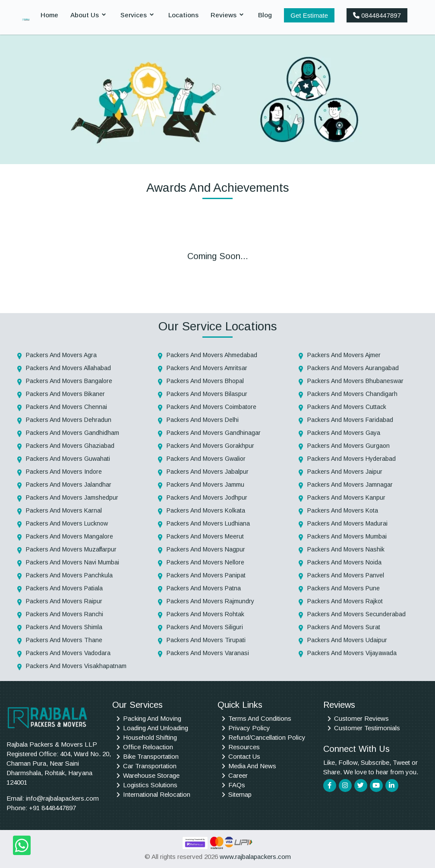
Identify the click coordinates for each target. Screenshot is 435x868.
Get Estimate (309, 15)
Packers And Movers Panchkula (69, 575)
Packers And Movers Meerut (205, 536)
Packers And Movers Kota (343, 510)
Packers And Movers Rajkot (345, 601)
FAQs (237, 785)
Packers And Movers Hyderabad (351, 459)
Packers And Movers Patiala (64, 588)
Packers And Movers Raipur (64, 601)
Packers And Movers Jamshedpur (72, 497)
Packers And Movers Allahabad (68, 368)
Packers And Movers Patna (204, 588)
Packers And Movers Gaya (344, 433)
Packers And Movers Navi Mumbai (72, 562)
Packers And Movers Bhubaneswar (355, 381)
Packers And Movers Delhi (203, 420)
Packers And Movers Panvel (346, 575)
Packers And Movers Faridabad (350, 420)
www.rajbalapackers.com (255, 857)
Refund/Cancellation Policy (267, 737)
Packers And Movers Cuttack (347, 407)
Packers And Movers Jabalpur (208, 472)
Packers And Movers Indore (64, 472)
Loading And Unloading (156, 728)
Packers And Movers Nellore (205, 562)
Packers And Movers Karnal (64, 510)
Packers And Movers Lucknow (67, 523)
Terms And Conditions (260, 718)
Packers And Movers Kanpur (346, 497)
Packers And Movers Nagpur (206, 549)
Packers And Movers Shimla (64, 627)
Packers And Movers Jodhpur (207, 497)
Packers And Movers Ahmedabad (212, 355)
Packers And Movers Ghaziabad (70, 446)
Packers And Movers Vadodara (68, 653)
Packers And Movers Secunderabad (356, 614)
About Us (85, 15)
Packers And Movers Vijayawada (352, 653)
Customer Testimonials (367, 728)
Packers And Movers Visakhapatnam (76, 666)
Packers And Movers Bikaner (65, 394)
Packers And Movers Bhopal (205, 381)
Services (134, 15)
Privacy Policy (249, 728)
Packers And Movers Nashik (346, 549)
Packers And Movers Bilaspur (207, 394)
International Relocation (157, 794)
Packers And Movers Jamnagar (350, 485)
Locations (183, 15)
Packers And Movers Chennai (66, 407)
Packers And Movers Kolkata (206, 510)
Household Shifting (150, 737)
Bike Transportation (151, 756)
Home (49, 15)
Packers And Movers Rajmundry (210, 601)
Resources (244, 747)
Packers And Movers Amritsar (207, 368)
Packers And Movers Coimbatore (211, 407)
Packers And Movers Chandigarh (352, 394)
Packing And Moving (152, 718)
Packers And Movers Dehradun (69, 420)
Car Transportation (150, 766)
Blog (265, 15)
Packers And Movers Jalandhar (69, 485)
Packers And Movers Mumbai (347, 536)
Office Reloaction (148, 747)
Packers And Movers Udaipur (347, 640)
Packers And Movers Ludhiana (208, 523)
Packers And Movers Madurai (347, 523)
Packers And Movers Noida (344, 562)
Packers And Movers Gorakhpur (210, 446)
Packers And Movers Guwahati (68, 459)
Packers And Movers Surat (344, 627)
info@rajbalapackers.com (62, 798)
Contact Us (244, 756)
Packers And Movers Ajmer (344, 355)
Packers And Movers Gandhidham (72, 433)
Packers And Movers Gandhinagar (214, 433)
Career (238, 775)
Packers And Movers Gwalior (206, 459)
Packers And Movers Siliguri (205, 627)
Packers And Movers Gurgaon (348, 446)
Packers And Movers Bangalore (69, 381)
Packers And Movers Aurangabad (353, 368)
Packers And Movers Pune (344, 588)
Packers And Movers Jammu (205, 485)
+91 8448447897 (52, 808)
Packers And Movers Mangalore (69, 536)
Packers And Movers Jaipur (345, 472)
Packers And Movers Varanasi (208, 653)
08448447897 (377, 15)
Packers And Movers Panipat (206, 575)
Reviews (224, 15)
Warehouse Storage (151, 775)
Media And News (252, 766)
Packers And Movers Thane (64, 640)
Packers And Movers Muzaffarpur (71, 549)
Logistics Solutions (150, 785)
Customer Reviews (361, 718)
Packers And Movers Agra (61, 355)
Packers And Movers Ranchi (65, 614)
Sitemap (240, 794)
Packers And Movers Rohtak (205, 614)
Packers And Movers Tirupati (206, 640)
